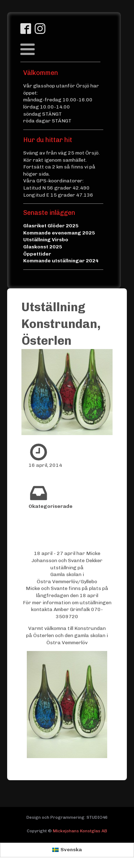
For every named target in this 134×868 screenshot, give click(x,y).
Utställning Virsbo (46, 240)
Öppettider (37, 254)
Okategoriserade (51, 506)
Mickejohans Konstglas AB (80, 831)
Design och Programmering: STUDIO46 (67, 817)
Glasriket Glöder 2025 (51, 226)
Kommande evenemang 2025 (59, 233)
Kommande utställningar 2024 (61, 261)
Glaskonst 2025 (43, 247)
